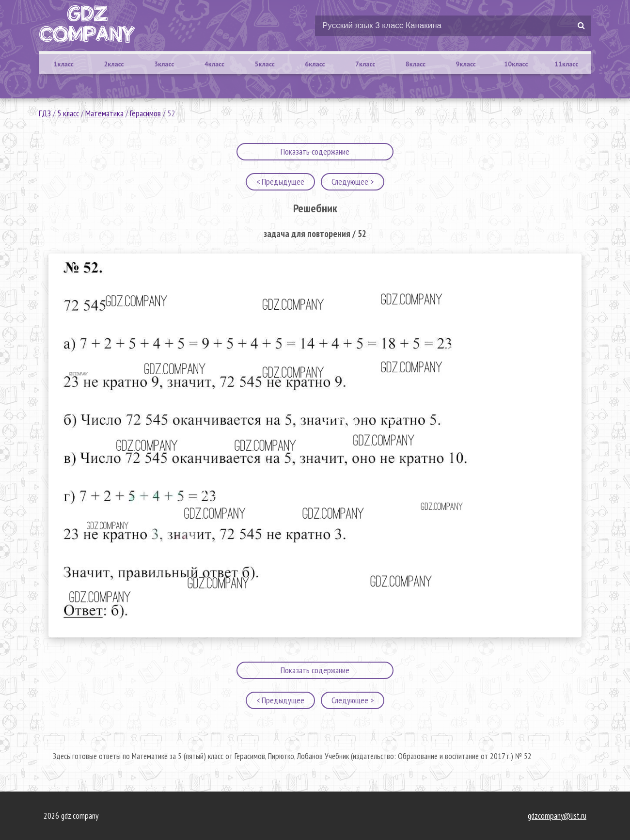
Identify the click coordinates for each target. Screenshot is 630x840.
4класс (214, 64)
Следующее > (353, 182)
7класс (365, 64)
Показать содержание (315, 151)
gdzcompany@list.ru (557, 816)
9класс (466, 64)
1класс (64, 64)
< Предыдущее (280, 182)
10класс (516, 64)
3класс (164, 64)
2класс (114, 64)
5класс (265, 64)
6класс (315, 64)
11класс (566, 64)
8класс (416, 64)
